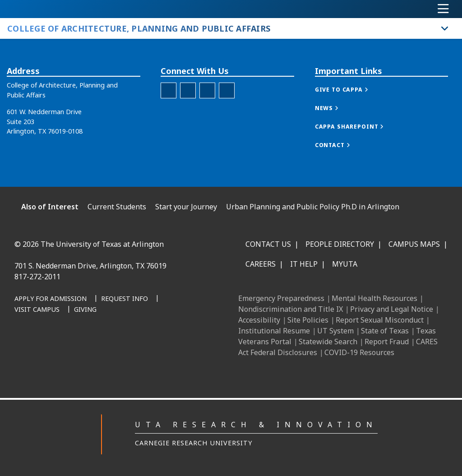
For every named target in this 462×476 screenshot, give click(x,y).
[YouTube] (152, 344)
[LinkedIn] (92, 344)
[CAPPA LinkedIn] (207, 90)
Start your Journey (186, 207)
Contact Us (268, 244)
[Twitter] (227, 90)
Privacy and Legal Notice (392, 309)
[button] (351, 90)
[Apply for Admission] (51, 299)
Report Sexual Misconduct (380, 320)
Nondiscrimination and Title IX (291, 309)
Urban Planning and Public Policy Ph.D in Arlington (313, 207)
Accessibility (259, 320)
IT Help (304, 264)
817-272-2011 (37, 277)
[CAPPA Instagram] (188, 90)
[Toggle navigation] (443, 9)
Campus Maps (414, 244)
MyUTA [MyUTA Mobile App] (345, 264)
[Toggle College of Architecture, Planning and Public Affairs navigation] (445, 28)
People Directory (340, 244)
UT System (335, 331)
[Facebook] (72, 344)
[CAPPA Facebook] (169, 90)
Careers (261, 264)
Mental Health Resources (374, 298)
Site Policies (308, 320)
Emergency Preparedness (281, 298)
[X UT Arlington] (132, 344)
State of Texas (385, 331)
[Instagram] (112, 344)
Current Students (117, 207)
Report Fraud (387, 342)
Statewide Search (328, 342)
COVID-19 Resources (359, 352)
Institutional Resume (274, 331)
